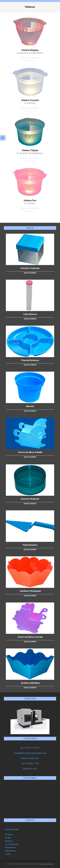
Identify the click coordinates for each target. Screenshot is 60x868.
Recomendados (36, 53)
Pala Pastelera (30, 545)
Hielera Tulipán (30, 150)
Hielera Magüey (30, 50)
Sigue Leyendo (30, 58)
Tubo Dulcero (30, 314)
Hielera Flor (30, 200)
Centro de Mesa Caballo (30, 452)
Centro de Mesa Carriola (30, 637)
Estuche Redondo (30, 499)
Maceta (30, 406)
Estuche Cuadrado (30, 268)
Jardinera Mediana (30, 683)
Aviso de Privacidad (46, 864)
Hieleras (24, 53)
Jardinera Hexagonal (30, 591)
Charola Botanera (30, 360)
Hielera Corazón (30, 100)
